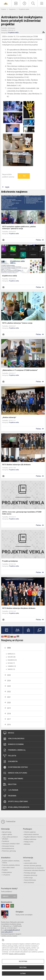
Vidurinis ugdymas (30, 832)
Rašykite (6, 896)
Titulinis (4, 9)
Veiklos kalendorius (14, 739)
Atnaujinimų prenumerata (16, 807)
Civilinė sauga (28, 878)
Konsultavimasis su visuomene (34, 868)
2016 (9, 725)
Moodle (9, 733)
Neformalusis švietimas (31, 834)
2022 (9, 692)
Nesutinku (23, 967)
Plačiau (38, 240)
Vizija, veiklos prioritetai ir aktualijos (10, 838)
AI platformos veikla (10, 276)
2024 (9, 681)
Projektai (10, 756)
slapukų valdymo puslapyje (17, 954)
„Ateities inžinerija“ (9, 417)
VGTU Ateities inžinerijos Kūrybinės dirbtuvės (19, 608)
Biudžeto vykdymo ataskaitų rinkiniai (11, 862)
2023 (9, 686)
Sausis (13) (11, 669)
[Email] (12, 906)
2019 (9, 708)
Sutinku (23, 974)
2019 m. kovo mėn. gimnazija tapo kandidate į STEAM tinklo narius (22, 513)
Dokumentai (10, 762)
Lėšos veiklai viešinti (8, 868)
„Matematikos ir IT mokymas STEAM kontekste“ (20, 370)
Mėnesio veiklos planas (15, 773)
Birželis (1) (11, 654)
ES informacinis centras (15, 767)
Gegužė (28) (12, 657)
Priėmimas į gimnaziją (14, 750)
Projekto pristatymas (10, 561)
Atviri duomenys (29, 883)
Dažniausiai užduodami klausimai (34, 870)
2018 (9, 714)
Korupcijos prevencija (31, 875)
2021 (9, 697)
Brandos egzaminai (13, 744)
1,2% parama (11, 790)
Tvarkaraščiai (8, 822)
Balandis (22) (12, 660)
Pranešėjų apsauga (30, 873)
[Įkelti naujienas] (16, 3)
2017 (9, 719)
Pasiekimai (10, 796)
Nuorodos (27, 861)
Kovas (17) (11, 663)
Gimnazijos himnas (8, 846)
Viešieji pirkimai (7, 872)
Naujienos (13, 9)
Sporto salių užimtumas (15, 802)
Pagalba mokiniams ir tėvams (33, 837)
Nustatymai (23, 961)
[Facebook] (3, 906)
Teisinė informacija (30, 880)
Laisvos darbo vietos (30, 863)
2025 (9, 675)
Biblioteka (10, 784)
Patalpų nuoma (29, 842)
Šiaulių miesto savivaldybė (24, 915)
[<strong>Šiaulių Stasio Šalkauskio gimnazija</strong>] (6, 3)
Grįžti (7, 187)
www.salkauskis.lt (7, 932)
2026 (9, 648)
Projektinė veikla (24, 9)
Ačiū (22, 176)
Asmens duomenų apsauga (33, 866)
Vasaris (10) (12, 666)
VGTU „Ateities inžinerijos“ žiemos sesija (17, 323)
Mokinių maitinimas (13, 779)
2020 (9, 703)
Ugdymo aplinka (7, 834)
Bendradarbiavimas (8, 849)
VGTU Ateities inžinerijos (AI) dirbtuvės (16, 465)
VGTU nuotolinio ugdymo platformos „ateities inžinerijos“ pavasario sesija (19, 228)
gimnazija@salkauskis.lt (12, 930)
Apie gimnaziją (7, 832)
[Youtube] (8, 906)
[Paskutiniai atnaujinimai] (24, 3)
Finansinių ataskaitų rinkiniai (11, 865)
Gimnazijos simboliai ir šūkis (11, 844)
